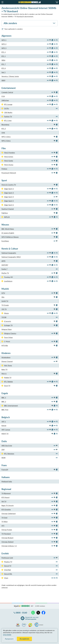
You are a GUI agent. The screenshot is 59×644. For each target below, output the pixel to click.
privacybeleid (7, 635)
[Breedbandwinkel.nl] (29, 2)
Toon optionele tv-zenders (12, 29)
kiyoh (17, 606)
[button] (2, 2)
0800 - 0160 (21, 613)
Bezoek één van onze (32, 618)
